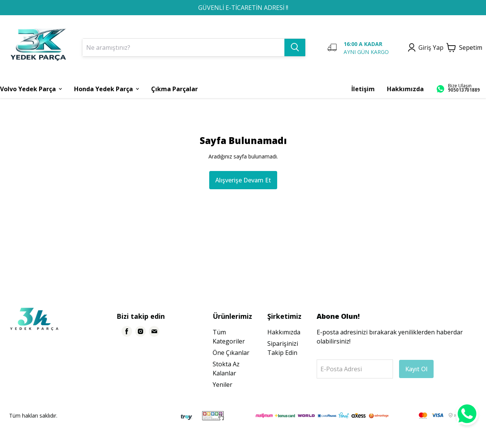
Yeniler (222, 385)
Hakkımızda (284, 332)
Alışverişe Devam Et (243, 180)
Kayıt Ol (416, 369)
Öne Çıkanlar (231, 353)
